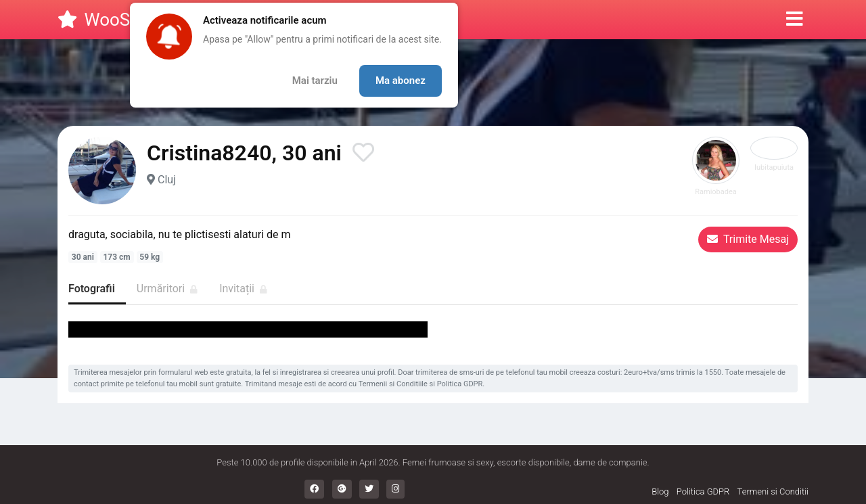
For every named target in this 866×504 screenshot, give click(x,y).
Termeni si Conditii (773, 491)
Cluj (167, 180)
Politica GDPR (460, 384)
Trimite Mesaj (748, 239)
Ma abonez (401, 81)
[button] (795, 20)
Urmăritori (167, 289)
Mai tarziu (315, 81)
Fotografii (92, 289)
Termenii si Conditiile (393, 384)
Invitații (243, 289)
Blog (660, 491)
